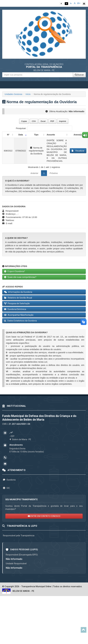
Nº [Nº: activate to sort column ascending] (8, 135)
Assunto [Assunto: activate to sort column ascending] (51, 135)
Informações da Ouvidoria (18, 292)
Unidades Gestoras (13, 94)
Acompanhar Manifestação (19, 315)
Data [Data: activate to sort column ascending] (21, 135)
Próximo (54, 173)
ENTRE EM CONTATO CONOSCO (44, 516)
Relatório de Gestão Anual (18, 298)
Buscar (79, 75)
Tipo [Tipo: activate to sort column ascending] (36, 135)
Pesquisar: (44, 128)
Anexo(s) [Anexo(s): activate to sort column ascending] (78, 135)
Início (28, 94)
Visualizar (78, 151)
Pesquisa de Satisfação (17, 303)
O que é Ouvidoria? (15, 271)
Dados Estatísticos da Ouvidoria (20, 321)
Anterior (34, 173)
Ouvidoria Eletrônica (15, 309)
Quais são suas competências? (20, 277)
